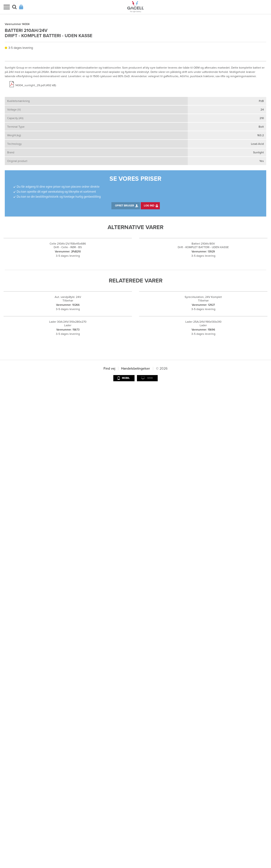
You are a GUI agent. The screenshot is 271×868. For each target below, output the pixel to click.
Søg (14, 7)
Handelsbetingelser (136, 849)
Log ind (149, 399)
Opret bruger (125, 399)
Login (21, 7)
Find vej (109, 849)
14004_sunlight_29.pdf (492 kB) (36, 278)
